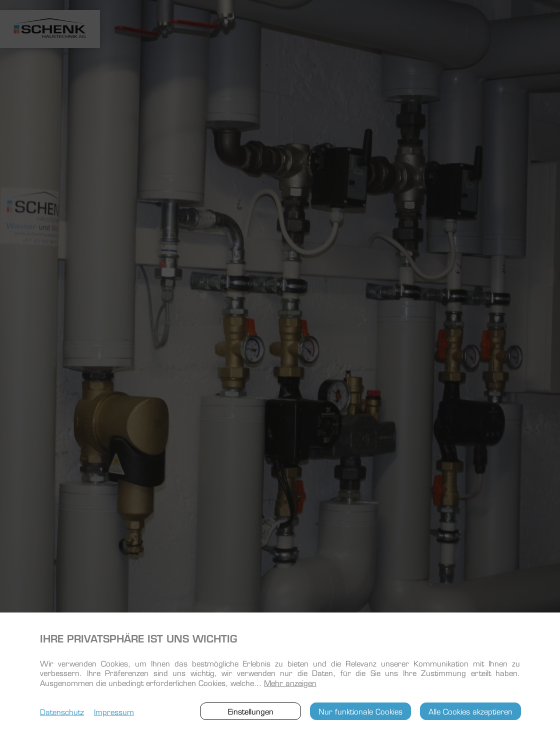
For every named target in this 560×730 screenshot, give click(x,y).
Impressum (114, 711)
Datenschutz (62, 711)
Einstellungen (251, 711)
